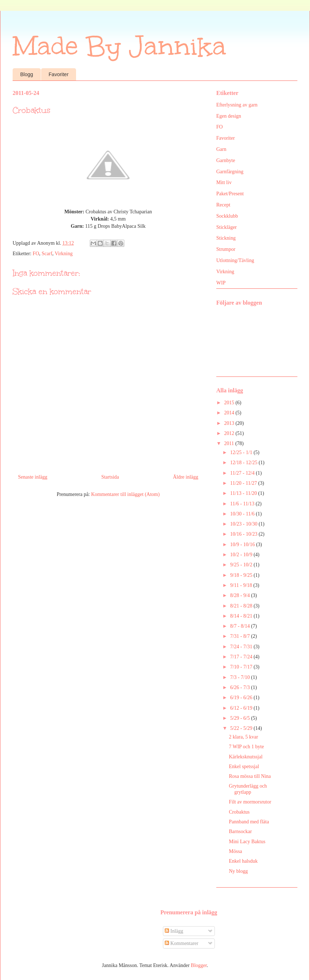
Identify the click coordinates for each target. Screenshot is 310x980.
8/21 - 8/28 (242, 606)
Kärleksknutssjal (246, 757)
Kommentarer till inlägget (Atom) (125, 494)
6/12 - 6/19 (242, 708)
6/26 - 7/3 (240, 687)
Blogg (27, 74)
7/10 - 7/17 (242, 667)
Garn (221, 149)
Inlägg (174, 931)
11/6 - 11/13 (243, 504)
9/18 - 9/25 (242, 575)
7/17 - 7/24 (242, 657)
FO (36, 254)
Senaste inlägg (33, 477)
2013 (230, 423)
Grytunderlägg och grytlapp (248, 789)
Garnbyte (226, 160)
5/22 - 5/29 (242, 728)
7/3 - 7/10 (240, 677)
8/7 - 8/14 (240, 626)
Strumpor (226, 249)
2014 (230, 413)
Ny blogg (238, 871)
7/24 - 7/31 (242, 647)
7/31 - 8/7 (240, 636)
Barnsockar (240, 831)
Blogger (199, 965)
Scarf (47, 254)
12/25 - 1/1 (242, 452)
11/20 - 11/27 (244, 483)
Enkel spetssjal (244, 766)
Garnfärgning (230, 172)
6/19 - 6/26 (242, 698)
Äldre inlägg (186, 477)
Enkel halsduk (243, 861)
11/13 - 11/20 (244, 493)
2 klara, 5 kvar (243, 737)
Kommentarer (181, 943)
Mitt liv (224, 182)
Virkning (64, 254)
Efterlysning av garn (237, 105)
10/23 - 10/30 (244, 524)
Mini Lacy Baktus (247, 842)
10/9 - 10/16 (243, 545)
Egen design (229, 116)
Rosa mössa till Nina (250, 776)
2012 (230, 433)
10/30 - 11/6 (243, 514)
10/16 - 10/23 (244, 534)
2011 (230, 443)
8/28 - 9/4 (240, 595)
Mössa (236, 851)
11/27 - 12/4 (243, 473)
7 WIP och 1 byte (246, 747)
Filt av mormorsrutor (250, 802)
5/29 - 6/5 (240, 718)
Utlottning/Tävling (235, 260)
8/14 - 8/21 (242, 616)
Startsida (110, 477)
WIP (221, 283)
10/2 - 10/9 (242, 555)
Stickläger (227, 227)
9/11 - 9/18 (242, 585)
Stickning (226, 238)
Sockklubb (227, 216)
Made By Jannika (119, 46)
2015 (230, 403)
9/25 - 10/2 (242, 565)
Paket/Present (230, 194)
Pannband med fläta (249, 822)
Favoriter (59, 74)
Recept (223, 205)
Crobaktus (239, 812)
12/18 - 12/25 (244, 463)
